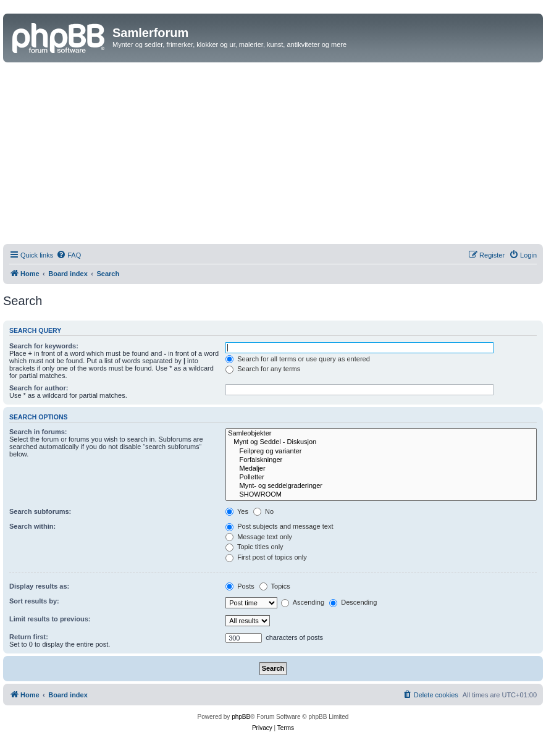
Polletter (381, 477)
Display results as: (39, 586)
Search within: (32, 526)
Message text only (259, 537)
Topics (275, 586)
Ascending (303, 602)
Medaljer (381, 469)
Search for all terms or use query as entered (298, 359)
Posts (240, 586)
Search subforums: (40, 511)
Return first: (29, 637)
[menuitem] (69, 255)
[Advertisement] (273, 155)
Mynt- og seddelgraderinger (381, 486)
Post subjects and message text (279, 526)
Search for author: (39, 388)
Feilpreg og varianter (381, 451)
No (263, 511)
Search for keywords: (44, 346)
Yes (237, 511)
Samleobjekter (381, 434)
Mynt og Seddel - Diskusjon (381, 442)
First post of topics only (266, 557)
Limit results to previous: (50, 619)
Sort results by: (34, 601)
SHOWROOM (381, 495)
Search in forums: (38, 432)
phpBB (241, 717)
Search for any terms (263, 369)
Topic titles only (254, 547)
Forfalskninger (381, 460)
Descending (353, 602)
